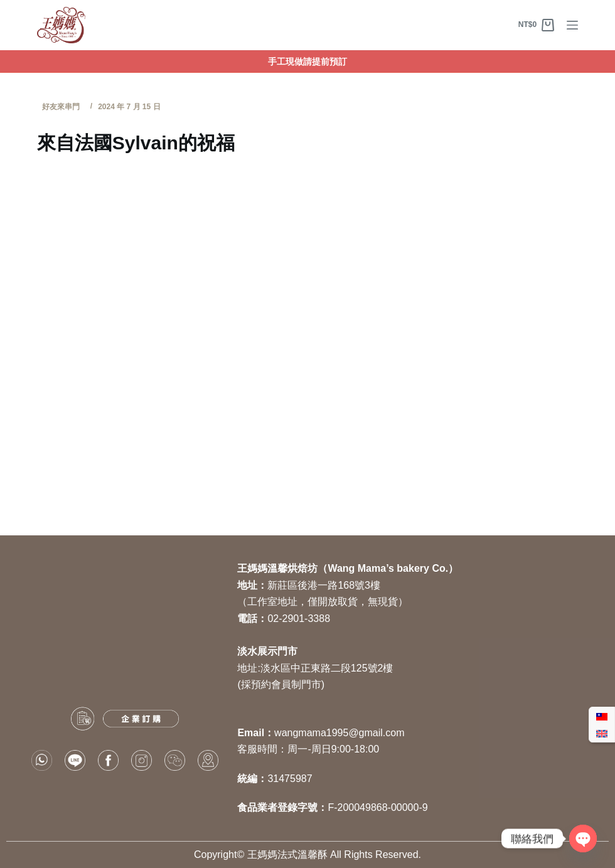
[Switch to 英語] (602, 733)
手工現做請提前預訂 (307, 62)
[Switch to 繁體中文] (602, 716)
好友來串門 (61, 107)
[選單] (572, 25)
